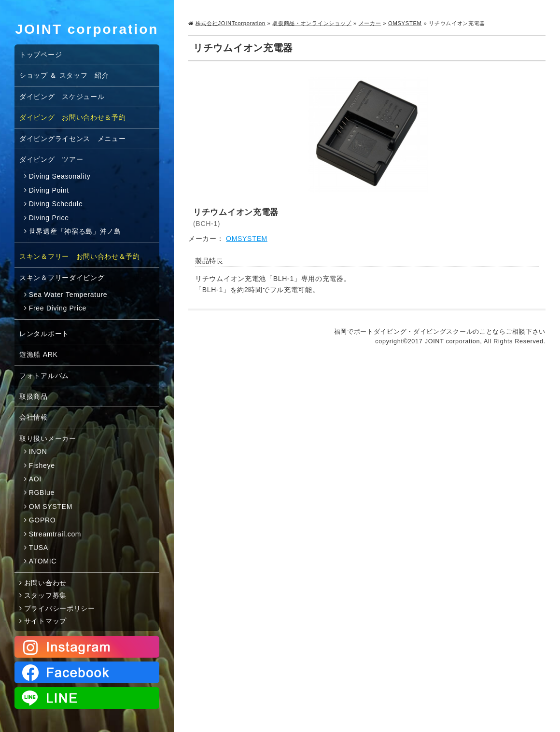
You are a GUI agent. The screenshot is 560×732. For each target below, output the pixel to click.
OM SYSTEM (51, 507)
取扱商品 (34, 396)
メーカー (370, 23)
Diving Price (49, 218)
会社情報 (34, 417)
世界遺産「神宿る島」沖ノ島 (75, 231)
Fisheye (42, 465)
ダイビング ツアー (51, 159)
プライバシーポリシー (60, 608)
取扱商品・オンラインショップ (312, 23)
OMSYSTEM (405, 23)
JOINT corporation (87, 29)
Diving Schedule (56, 204)
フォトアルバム (44, 376)
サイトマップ (45, 621)
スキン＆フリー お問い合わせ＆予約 (80, 256)
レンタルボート (44, 334)
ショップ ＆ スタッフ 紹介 (64, 75)
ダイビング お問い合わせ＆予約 (73, 117)
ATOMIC (43, 561)
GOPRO (42, 520)
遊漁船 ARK (39, 354)
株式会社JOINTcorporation (231, 23)
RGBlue (42, 493)
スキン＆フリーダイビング (62, 278)
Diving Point (49, 190)
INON (38, 451)
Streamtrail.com (55, 534)
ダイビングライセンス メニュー (73, 139)
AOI (35, 479)
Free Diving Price (58, 308)
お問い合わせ (45, 583)
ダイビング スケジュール (62, 97)
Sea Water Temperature (68, 295)
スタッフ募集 (45, 595)
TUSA (39, 548)
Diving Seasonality (60, 176)
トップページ (41, 55)
